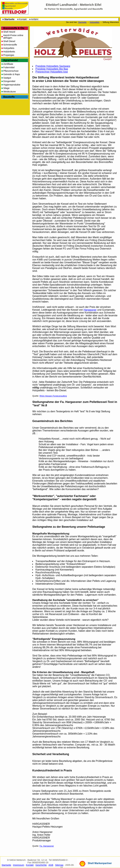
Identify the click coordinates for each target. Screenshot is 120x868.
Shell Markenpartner (100, 863)
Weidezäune (10, 92)
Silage (6, 88)
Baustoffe (9, 97)
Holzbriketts (9, 52)
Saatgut (7, 78)
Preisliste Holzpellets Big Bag (52, 69)
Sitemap (59, 865)
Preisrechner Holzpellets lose (52, 72)
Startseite (9, 19)
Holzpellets (95, 22)
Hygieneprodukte (12, 85)
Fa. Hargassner (47, 846)
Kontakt (23, 19)
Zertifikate (8, 64)
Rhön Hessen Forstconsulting (53, 396)
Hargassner (90, 310)
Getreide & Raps (12, 74)
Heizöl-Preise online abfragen (13, 37)
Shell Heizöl (9, 32)
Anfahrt (35, 19)
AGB (51, 865)
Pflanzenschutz (11, 71)
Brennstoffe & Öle (14, 28)
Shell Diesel (9, 41)
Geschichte (41, 865)
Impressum (19, 865)
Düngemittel (9, 81)
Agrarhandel (11, 60)
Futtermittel (9, 67)
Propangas (9, 55)
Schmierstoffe (10, 45)
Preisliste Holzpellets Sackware (53, 66)
